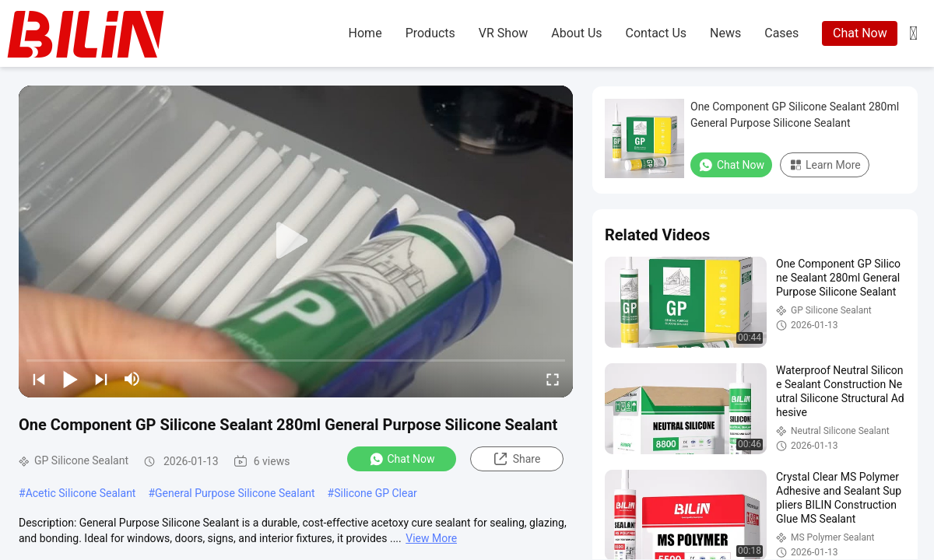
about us (576, 33)
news (725, 33)
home (365, 33)
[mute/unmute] (132, 379)
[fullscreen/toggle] (553, 379)
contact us (657, 33)
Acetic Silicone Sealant (81, 493)
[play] (296, 241)
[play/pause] (70, 379)
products (430, 33)
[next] (101, 379)
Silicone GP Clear (376, 493)
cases (781, 33)
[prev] (39, 379)
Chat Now (860, 33)
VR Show (503, 33)
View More (431, 538)
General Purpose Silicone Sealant (235, 493)
